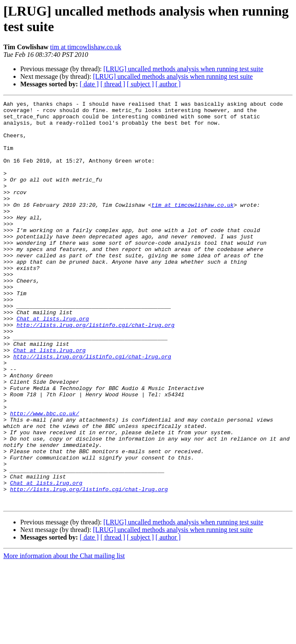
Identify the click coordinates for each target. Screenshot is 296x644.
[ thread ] (113, 84)
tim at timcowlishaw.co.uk (86, 47)
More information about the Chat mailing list (64, 637)
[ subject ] (140, 84)
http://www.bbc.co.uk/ (45, 476)
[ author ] (168, 84)
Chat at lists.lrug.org (53, 363)
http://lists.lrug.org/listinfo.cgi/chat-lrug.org (95, 370)
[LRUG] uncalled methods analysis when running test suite (183, 69)
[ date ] (89, 84)
